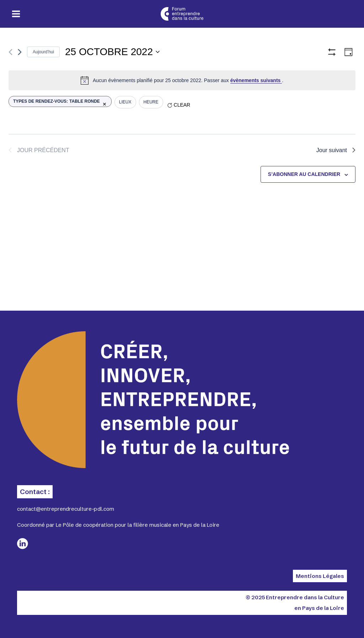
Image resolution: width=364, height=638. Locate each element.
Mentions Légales (320, 576)
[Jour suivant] (20, 52)
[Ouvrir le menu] (16, 14)
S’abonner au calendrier (304, 174)
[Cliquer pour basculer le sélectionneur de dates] (112, 52)
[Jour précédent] (10, 52)
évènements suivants (256, 80)
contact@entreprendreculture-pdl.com (66, 509)
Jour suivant (336, 150)
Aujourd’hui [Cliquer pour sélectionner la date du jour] (43, 52)
